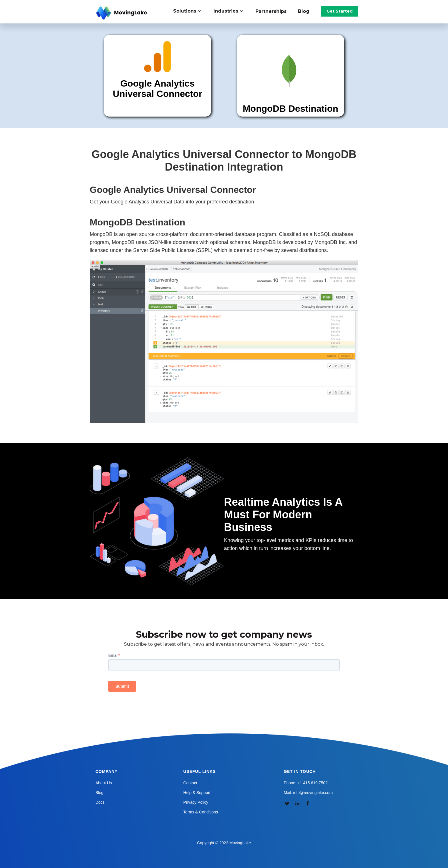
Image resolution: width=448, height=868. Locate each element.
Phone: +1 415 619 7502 (306, 783)
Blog (304, 11)
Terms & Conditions (201, 812)
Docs (100, 802)
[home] (122, 13)
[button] (190, 11)
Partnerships (271, 11)
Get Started (340, 11)
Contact (190, 783)
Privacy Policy (196, 802)
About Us (104, 783)
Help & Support (197, 793)
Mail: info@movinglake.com (308, 793)
